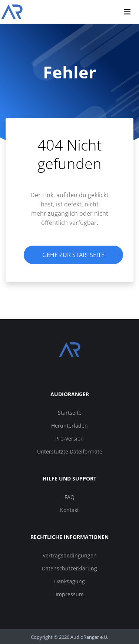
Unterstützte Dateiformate (70, 451)
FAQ (69, 497)
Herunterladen (69, 426)
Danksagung (69, 581)
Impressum (70, 594)
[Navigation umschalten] (127, 12)
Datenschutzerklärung (69, 568)
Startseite (70, 413)
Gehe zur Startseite (73, 255)
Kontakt (69, 510)
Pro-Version (69, 439)
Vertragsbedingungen (70, 555)
